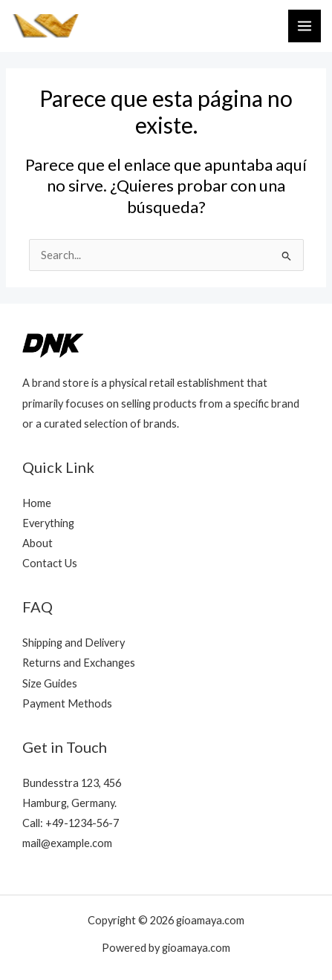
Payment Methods (67, 703)
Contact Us (50, 563)
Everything (48, 523)
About (38, 543)
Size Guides (50, 683)
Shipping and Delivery (74, 643)
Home (37, 503)
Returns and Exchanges (79, 663)
